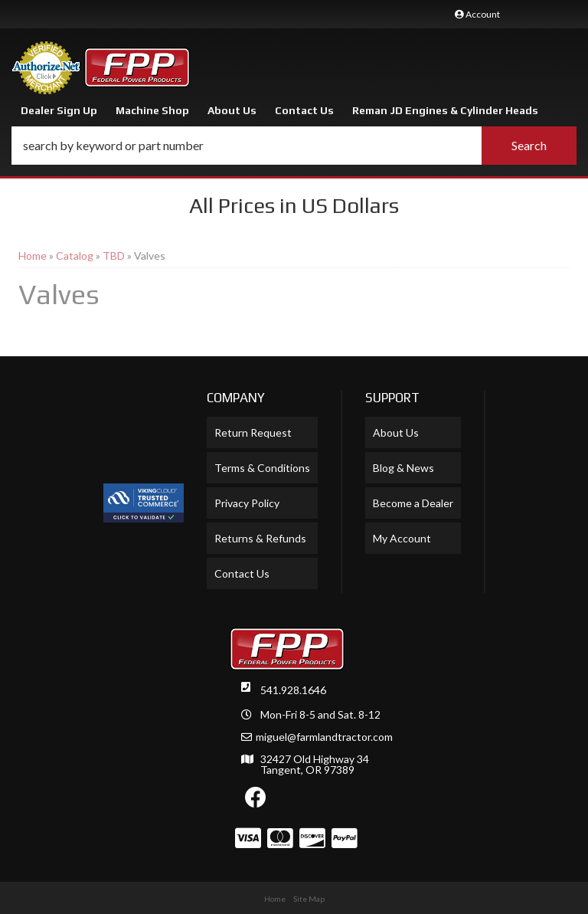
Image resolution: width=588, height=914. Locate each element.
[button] (294, 146)
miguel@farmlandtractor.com (324, 737)
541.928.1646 (293, 690)
